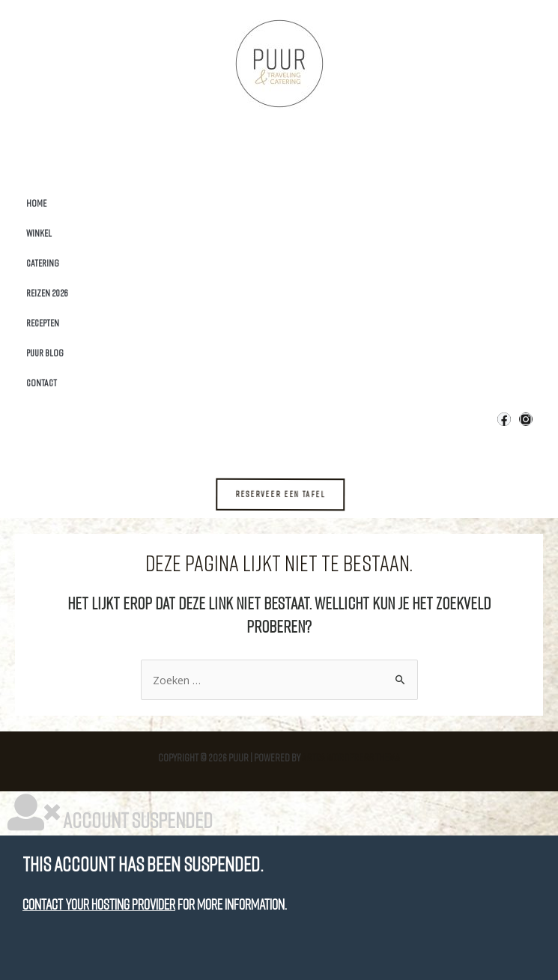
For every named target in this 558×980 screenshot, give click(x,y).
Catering (43, 263)
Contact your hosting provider (99, 904)
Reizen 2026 (47, 293)
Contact (42, 383)
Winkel (39, 233)
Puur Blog (45, 353)
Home (36, 203)
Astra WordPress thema (351, 757)
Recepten (43, 323)
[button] (290, 494)
